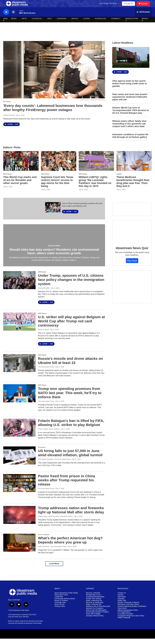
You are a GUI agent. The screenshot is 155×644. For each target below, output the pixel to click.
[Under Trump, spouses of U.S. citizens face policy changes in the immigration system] (19, 285)
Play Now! (132, 266)
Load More (54, 569)
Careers (121, 600)
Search (145, 25)
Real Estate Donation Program (97, 617)
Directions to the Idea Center (128, 610)
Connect (116, 24)
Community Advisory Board (65, 604)
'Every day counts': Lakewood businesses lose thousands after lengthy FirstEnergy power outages (53, 113)
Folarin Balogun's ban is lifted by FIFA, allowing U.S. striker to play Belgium (71, 428)
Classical (37, 24)
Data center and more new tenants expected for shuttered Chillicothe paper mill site (130, 102)
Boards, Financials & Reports (128, 608)
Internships (122, 602)
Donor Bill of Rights (93, 619)
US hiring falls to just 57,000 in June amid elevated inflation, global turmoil (70, 458)
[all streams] (143, 17)
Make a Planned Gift (94, 610)
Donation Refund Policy (95, 621)
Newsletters (132, 25)
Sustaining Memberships (95, 602)
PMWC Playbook (124, 623)
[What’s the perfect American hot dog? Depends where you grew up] (19, 548)
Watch (75, 24)
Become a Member (93, 598)
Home (5, 25)
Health (119, 179)
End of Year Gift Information (96, 615)
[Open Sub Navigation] (119, 6)
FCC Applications (124, 617)
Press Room (122, 614)
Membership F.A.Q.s (94, 600)
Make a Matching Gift (94, 606)
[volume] (13, 17)
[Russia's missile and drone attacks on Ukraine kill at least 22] (19, 368)
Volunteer (121, 604)
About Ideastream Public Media (66, 598)
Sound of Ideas (54, 251)
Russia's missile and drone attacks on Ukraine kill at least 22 (70, 366)
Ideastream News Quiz (132, 253)
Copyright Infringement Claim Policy (131, 621)
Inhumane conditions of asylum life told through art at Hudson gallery (130, 141)
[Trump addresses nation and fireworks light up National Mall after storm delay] (19, 520)
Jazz (49, 24)
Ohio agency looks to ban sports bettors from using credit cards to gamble (129, 89)
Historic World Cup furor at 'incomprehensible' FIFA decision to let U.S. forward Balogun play (131, 116)
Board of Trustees (61, 606)
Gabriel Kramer (9, 121)
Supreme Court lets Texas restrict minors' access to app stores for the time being (57, 187)
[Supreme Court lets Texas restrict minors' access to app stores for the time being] (59, 166)
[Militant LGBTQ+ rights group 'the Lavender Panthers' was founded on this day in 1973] (96, 166)
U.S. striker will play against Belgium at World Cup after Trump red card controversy (71, 326)
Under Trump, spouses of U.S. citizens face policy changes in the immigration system (71, 285)
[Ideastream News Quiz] (132, 237)
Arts (24, 24)
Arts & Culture (44, 540)
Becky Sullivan (43, 335)
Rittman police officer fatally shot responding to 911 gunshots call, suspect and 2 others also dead (129, 129)
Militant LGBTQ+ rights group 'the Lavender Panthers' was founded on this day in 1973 (95, 187)
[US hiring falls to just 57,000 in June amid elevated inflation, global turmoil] (19, 461)
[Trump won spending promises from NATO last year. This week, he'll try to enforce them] (19, 399)
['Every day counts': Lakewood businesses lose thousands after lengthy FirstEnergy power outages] (54, 75)
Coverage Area (60, 608)
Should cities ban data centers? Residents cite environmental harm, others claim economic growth (54, 257)
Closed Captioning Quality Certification (132, 612)
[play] (6, 17)
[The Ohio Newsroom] (25, 214)
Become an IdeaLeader (95, 608)
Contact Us (122, 598)
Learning (62, 24)
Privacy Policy (60, 612)
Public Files (122, 606)
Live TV (129, 6)
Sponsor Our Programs (95, 614)
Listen (86, 24)
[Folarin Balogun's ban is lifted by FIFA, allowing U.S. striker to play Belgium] (19, 433)
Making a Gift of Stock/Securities (98, 612)
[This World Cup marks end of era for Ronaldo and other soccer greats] (21, 166)
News (14, 24)
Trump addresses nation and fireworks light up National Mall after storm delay (71, 515)
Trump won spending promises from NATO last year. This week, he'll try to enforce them (70, 398)
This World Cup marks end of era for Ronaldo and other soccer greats (20, 185)
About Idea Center (61, 600)
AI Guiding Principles (125, 619)
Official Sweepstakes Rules (128, 615)
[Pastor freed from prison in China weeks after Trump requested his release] (19, 488)
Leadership (59, 602)
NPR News (7, 179)
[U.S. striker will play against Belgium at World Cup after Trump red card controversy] (19, 327)
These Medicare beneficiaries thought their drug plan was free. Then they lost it (133, 187)
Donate (146, 6)
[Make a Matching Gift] (132, 292)
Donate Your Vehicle (94, 604)
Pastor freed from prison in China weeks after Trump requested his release (67, 486)
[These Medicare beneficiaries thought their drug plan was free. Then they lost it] (134, 166)
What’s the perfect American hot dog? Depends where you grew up (70, 546)
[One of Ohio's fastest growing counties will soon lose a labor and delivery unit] (53, 213)
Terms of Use (59, 610)
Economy (7, 107)
